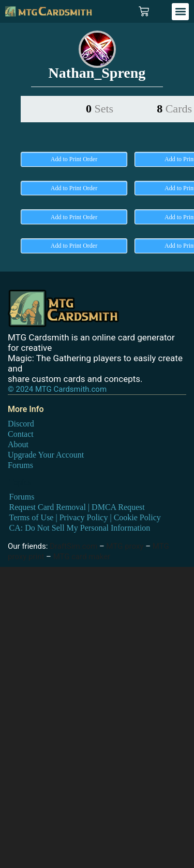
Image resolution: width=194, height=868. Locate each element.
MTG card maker (82, 557)
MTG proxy (125, 546)
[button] (180, 12)
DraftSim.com (73, 546)
